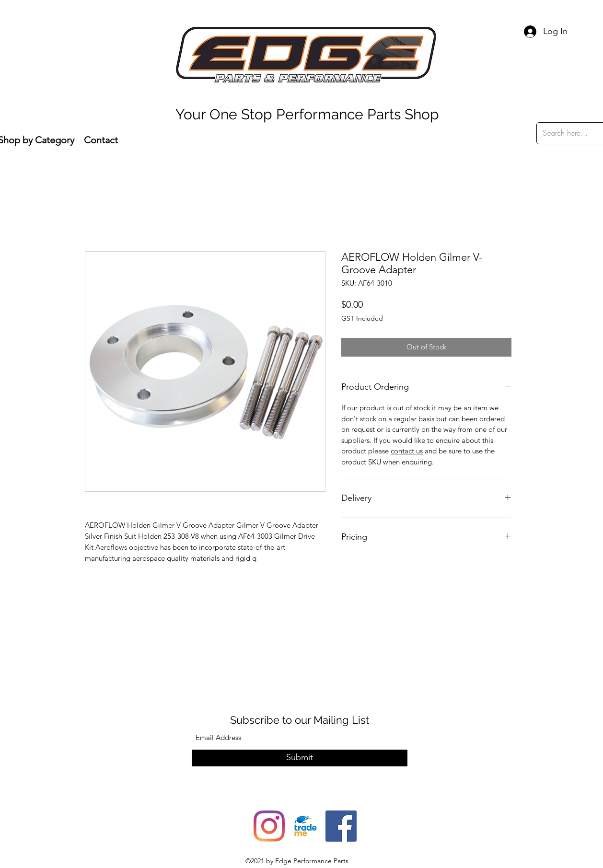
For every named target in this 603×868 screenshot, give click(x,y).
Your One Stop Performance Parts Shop (307, 114)
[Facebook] (341, 826)
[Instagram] (269, 826)
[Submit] (300, 758)
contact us (407, 451)
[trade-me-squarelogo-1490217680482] (305, 826)
